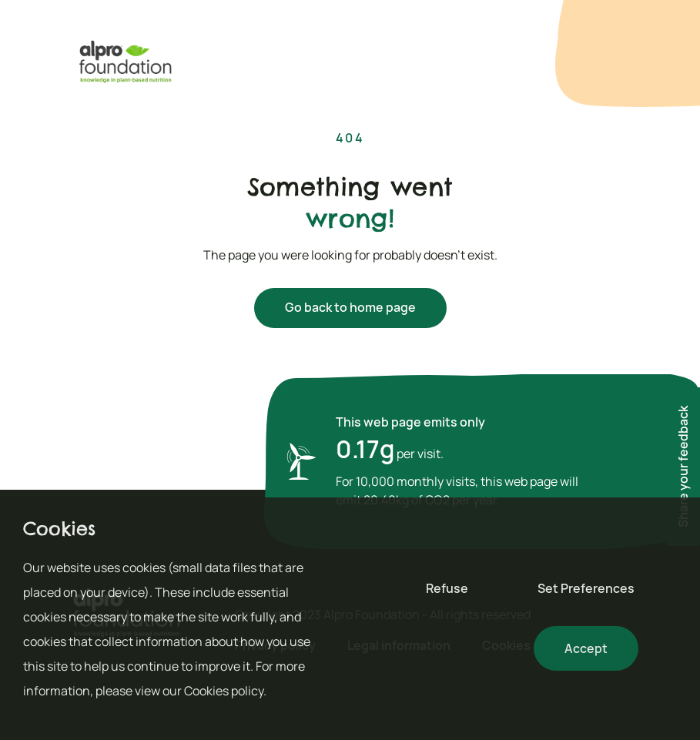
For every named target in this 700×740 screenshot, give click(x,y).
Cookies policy (224, 691)
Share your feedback (683, 467)
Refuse (447, 588)
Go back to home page (350, 307)
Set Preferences (586, 588)
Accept (586, 648)
